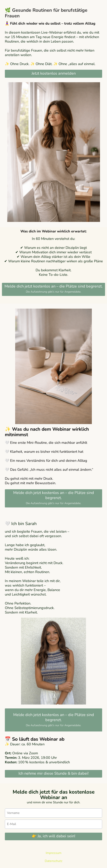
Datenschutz (53, 861)
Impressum (54, 853)
